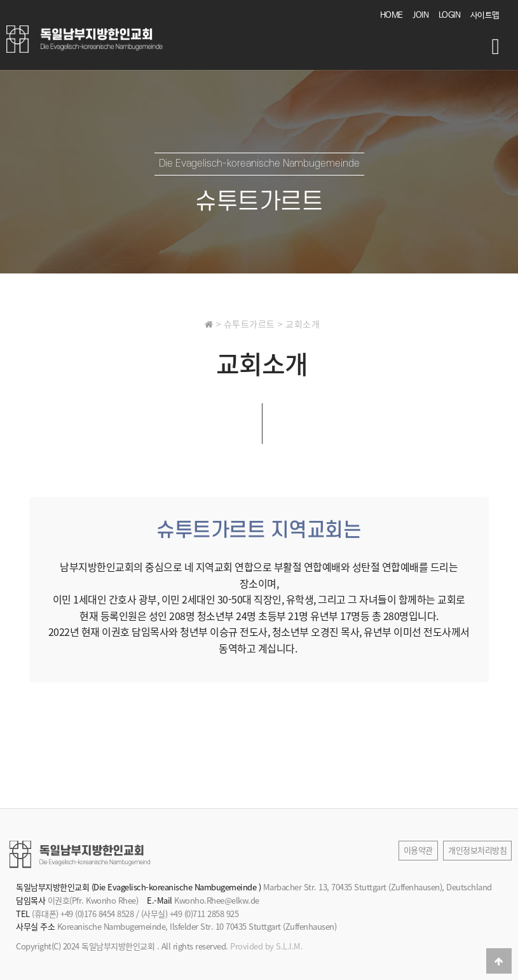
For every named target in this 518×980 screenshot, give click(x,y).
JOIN (420, 16)
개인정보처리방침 (477, 850)
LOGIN (450, 16)
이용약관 (418, 850)
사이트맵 (485, 16)
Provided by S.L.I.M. (266, 946)
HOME (392, 16)
